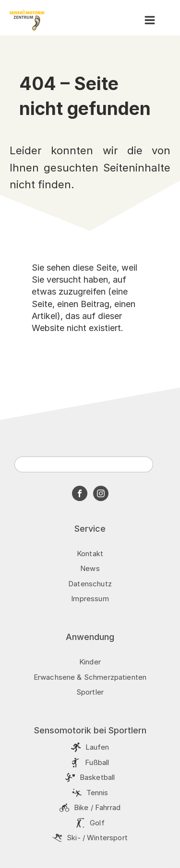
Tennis (97, 793)
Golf (97, 823)
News (90, 568)
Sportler (90, 692)
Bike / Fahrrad (97, 807)
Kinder (90, 662)
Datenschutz (90, 584)
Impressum (90, 599)
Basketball (97, 777)
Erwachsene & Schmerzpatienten (90, 677)
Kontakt (90, 554)
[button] (150, 20)
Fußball (97, 762)
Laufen (97, 747)
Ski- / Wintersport (97, 838)
